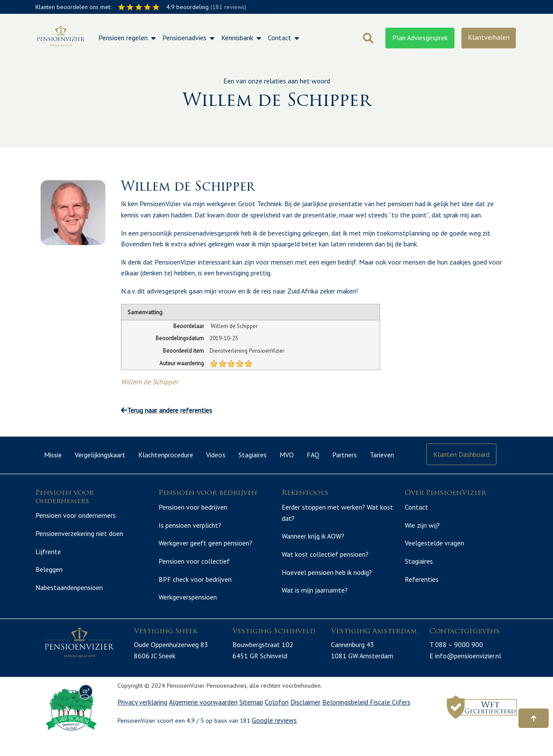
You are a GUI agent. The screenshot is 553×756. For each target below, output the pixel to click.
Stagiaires (253, 455)
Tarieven (382, 455)
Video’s (216, 455)
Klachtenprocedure (166, 455)
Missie (53, 455)
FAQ (313, 455)
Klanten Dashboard (461, 454)
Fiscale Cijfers (390, 721)
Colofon (277, 721)
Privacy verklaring (142, 721)
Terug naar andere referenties (167, 410)
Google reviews (274, 739)
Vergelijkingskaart (100, 455)
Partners (345, 455)
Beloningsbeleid (346, 721)
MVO (287, 455)
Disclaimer (305, 721)
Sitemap (251, 721)
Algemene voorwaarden (203, 721)
